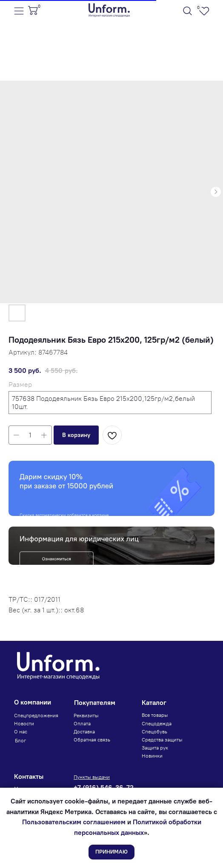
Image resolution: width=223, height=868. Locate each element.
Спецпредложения (36, 716)
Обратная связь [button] (92, 740)
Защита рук (155, 748)
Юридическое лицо (39, 531)
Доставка (84, 732)
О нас (21, 732)
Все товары (155, 715)
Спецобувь (154, 732)
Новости (24, 724)
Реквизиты (86, 716)
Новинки (152, 756)
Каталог (154, 703)
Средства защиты (162, 740)
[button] (76, 435)
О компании (33, 702)
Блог (20, 741)
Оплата (82, 724)
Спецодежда (157, 724)
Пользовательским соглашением (74, 822)
